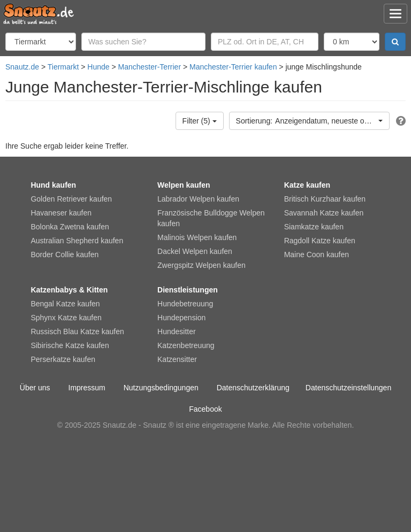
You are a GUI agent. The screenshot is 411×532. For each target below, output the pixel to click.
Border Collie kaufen (64, 255)
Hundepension (181, 318)
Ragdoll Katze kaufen (320, 241)
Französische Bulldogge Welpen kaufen (211, 218)
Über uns (35, 388)
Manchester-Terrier (150, 67)
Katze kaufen (307, 185)
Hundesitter (177, 331)
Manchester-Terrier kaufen (233, 67)
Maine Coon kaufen (317, 255)
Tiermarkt (63, 67)
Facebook (205, 409)
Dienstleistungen (188, 290)
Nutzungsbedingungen (161, 388)
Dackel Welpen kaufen (195, 251)
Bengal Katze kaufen (65, 304)
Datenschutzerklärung (253, 388)
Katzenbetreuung (186, 345)
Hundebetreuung (185, 304)
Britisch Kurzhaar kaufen (325, 199)
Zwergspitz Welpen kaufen (201, 265)
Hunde (98, 67)
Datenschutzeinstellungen (348, 388)
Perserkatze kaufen (63, 359)
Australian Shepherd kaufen (77, 241)
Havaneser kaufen (61, 213)
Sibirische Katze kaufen (70, 345)
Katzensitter (177, 359)
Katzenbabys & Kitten (69, 290)
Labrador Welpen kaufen (198, 199)
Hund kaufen (53, 185)
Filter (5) (200, 121)
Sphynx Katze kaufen (66, 318)
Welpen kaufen (184, 185)
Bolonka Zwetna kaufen (70, 227)
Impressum (87, 388)
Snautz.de (22, 67)
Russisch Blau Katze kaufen (77, 331)
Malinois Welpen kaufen (197, 237)
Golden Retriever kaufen (71, 199)
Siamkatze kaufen (314, 227)
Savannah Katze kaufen (324, 213)
